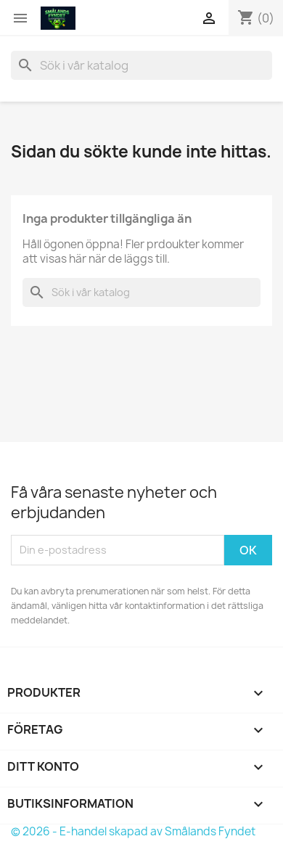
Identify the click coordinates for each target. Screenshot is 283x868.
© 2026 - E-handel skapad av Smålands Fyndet (133, 831)
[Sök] (141, 65)
